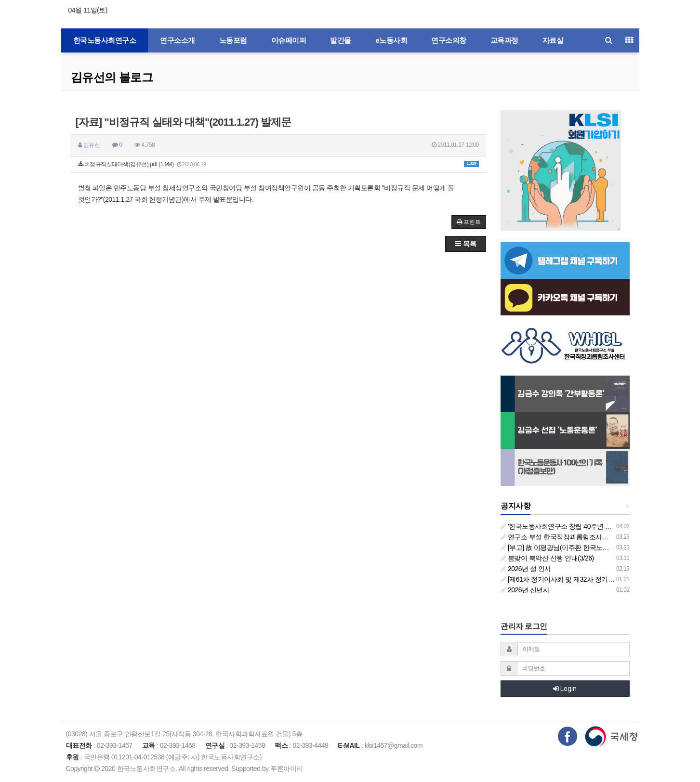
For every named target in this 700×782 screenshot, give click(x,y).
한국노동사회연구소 (105, 40)
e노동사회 (391, 40)
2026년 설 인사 (526, 569)
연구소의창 (449, 40)
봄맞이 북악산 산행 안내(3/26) (547, 558)
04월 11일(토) (88, 10)
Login (565, 689)
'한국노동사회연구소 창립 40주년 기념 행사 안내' (575, 526)
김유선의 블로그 (112, 77)
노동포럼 (233, 40)
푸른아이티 (287, 769)
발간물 (341, 40)
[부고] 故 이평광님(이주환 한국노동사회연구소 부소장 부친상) (593, 547)
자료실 (553, 40)
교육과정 (504, 40)
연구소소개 (178, 40)
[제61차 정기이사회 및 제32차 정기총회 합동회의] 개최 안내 (590, 579)
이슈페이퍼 (289, 40)
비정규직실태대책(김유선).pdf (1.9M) (279, 164)
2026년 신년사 (525, 590)
